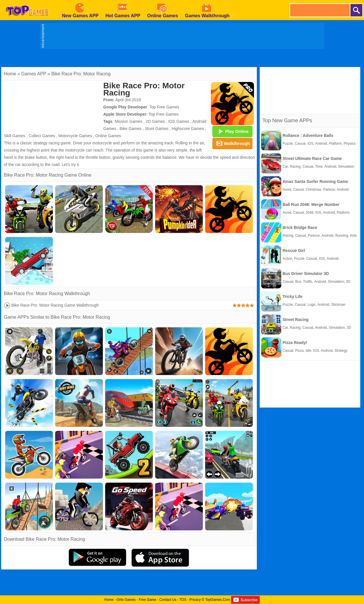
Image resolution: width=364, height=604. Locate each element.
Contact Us (168, 600)
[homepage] (27, 2)
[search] (319, 10)
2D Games (155, 121)
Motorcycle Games (75, 136)
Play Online (232, 131)
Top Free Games (164, 107)
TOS (183, 600)
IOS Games (179, 121)
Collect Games (42, 136)
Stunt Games (157, 129)
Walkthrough (232, 143)
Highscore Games (188, 129)
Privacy (195, 600)
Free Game (148, 600)
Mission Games (128, 121)
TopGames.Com (218, 600)
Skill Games (15, 136)
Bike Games (130, 129)
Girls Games (126, 600)
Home (10, 74)
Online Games (108, 136)
